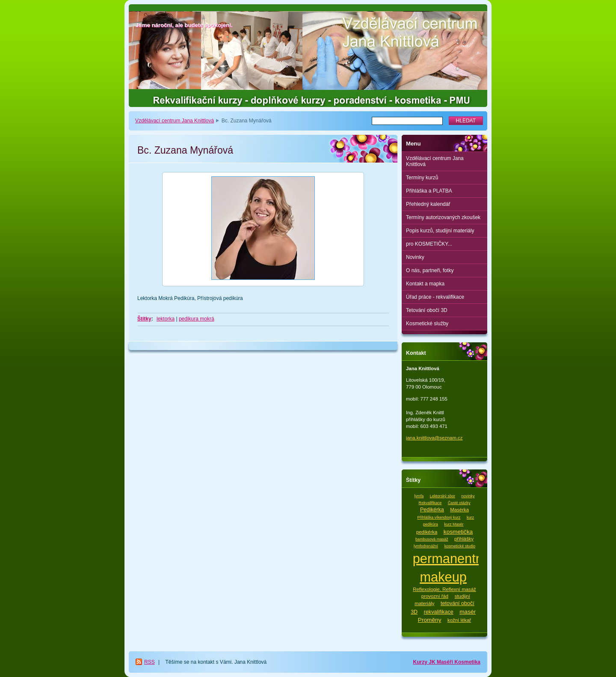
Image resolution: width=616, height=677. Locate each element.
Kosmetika (467, 662)
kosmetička (458, 532)
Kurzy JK (425, 662)
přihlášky (464, 539)
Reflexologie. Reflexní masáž (444, 589)
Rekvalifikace (430, 503)
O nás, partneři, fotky (430, 270)
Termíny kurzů (422, 178)
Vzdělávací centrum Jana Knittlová (175, 121)
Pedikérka (432, 510)
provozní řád (435, 596)
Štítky (144, 319)
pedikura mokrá (197, 319)
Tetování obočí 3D (427, 310)
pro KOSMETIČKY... (429, 244)
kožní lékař (459, 620)
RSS (150, 662)
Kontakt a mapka (425, 284)
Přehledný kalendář (428, 204)
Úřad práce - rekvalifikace (435, 297)
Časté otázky (459, 503)
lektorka (166, 319)
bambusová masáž (432, 539)
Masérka (459, 510)
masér (468, 612)
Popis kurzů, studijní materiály (440, 231)
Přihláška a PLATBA (429, 191)
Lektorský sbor (443, 496)
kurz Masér (454, 524)
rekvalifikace (439, 612)
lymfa (419, 496)
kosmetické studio (460, 546)
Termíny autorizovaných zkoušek (443, 217)
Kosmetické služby (427, 324)
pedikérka (427, 532)
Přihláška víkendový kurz (439, 517)
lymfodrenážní (426, 546)
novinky (468, 496)
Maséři (446, 662)
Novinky (415, 257)
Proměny (430, 620)
